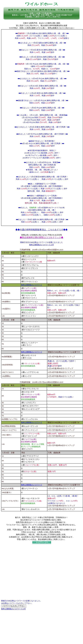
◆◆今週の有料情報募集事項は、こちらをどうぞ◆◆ (41, 230)
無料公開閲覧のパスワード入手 (41, 245)
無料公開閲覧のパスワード (32, 285)
